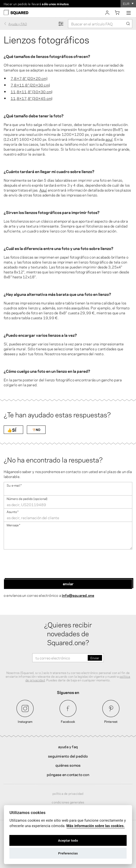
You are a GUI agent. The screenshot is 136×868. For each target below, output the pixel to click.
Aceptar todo (68, 840)
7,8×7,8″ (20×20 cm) (29, 78)
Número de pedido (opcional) (27, 498)
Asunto (13, 511)
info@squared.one (78, 595)
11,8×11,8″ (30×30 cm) (31, 91)
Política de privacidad (68, 793)
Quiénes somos (68, 765)
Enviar (68, 584)
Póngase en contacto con (68, 774)
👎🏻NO (36, 429)
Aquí (43, 190)
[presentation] (41, 564)
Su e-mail (14, 485)
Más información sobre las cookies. (96, 826)
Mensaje (14, 525)
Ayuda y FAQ (68, 746)
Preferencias (68, 853)
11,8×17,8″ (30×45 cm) (31, 98)
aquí (109, 139)
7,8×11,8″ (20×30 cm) (30, 85)
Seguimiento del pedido (68, 756)
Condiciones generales (68, 802)
